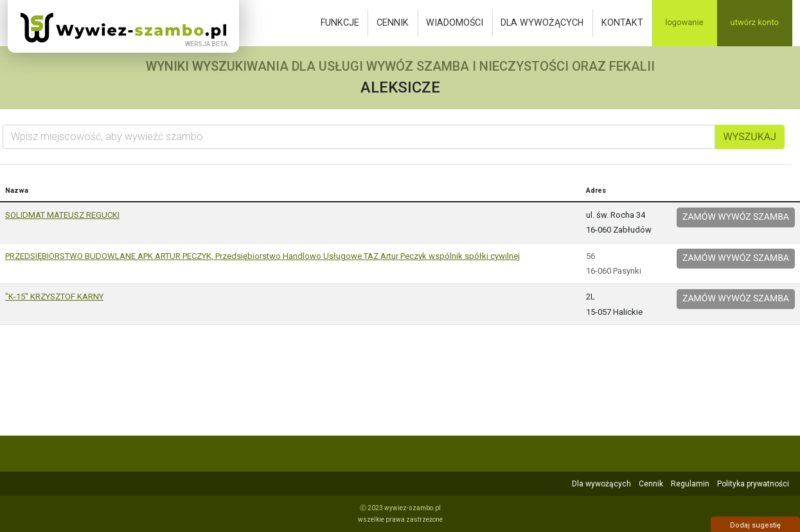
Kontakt (622, 22)
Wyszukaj (750, 137)
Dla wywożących (542, 22)
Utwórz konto (755, 23)
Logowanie (684, 23)
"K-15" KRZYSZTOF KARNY (54, 297)
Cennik (393, 22)
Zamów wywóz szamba (736, 217)
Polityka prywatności (753, 484)
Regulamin (690, 484)
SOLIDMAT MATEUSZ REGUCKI (62, 215)
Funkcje (340, 22)
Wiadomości (455, 22)
